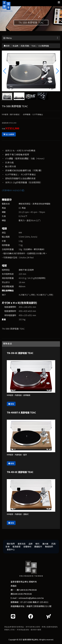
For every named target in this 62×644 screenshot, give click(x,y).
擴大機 (45, 544)
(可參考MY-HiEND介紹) (13, 190)
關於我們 (11, 544)
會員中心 (11, 549)
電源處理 (16, 547)
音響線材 (27, 547)
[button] (57, 71)
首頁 (7, 46)
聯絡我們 (49, 547)
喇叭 (37, 544)
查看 (11, 404)
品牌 (31, 544)
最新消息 (22, 544)
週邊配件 (38, 547)
